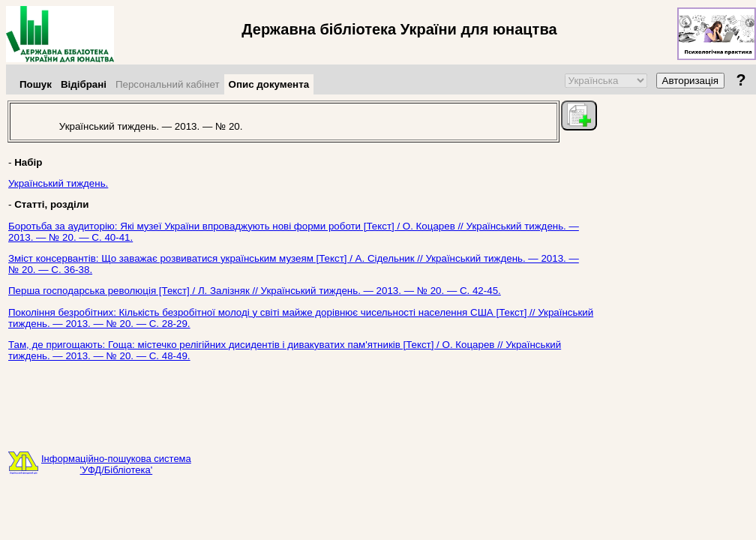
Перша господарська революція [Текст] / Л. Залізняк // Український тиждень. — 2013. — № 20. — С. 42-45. (255, 291)
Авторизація (690, 81)
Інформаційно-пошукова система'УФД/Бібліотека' (116, 464)
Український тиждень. (58, 183)
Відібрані (84, 84)
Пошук (36, 84)
